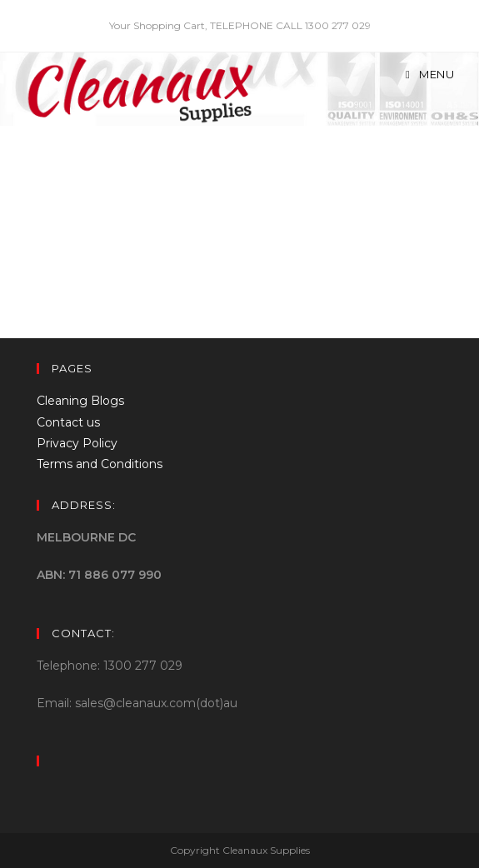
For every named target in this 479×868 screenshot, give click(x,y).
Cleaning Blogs (80, 401)
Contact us (68, 422)
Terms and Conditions (100, 464)
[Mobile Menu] (430, 74)
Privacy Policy (77, 443)
